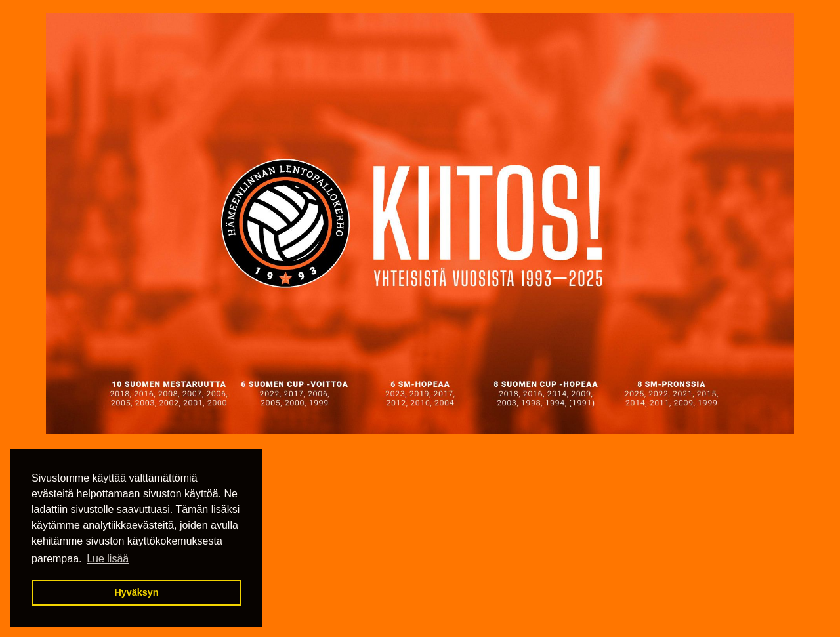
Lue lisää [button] (108, 559)
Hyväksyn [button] (136, 592)
